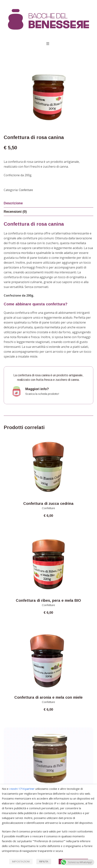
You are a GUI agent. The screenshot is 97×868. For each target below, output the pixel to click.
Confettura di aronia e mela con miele (48, 697)
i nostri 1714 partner (22, 789)
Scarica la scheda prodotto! (42, 394)
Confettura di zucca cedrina (48, 504)
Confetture (26, 190)
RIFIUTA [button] (44, 862)
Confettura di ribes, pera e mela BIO (48, 600)
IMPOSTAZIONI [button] (21, 862)
